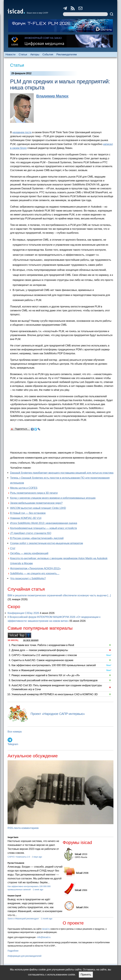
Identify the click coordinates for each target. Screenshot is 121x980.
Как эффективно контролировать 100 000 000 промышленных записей (54, 665)
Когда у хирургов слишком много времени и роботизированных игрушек (53, 498)
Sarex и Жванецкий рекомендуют (31, 670)
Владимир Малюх (52, 96)
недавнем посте (22, 132)
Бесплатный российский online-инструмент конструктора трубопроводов (55, 680)
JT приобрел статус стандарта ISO (31, 533)
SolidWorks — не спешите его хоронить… (35, 573)
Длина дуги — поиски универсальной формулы (40, 650)
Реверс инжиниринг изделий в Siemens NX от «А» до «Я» (46, 675)
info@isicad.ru (44, 937)
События (48, 54)
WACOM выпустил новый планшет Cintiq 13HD (38, 508)
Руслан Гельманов (16, 863)
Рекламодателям (67, 54)
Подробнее (13, 951)
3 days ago (37, 857)
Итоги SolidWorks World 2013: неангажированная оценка (44, 523)
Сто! (13, 548)
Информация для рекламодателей (24, 956)
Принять (86, 975)
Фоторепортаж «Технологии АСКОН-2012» (35, 568)
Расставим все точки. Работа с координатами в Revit (43, 645)
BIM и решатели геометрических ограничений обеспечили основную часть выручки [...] (59, 595)
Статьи (23, 54)
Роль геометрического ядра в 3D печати (34, 493)
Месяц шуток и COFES (24, 488)
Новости (10, 54)
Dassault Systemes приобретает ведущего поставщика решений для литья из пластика (62, 473)
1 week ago (38, 890)
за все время (31, 640)
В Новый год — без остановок (28, 513)
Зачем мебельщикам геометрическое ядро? (36, 503)
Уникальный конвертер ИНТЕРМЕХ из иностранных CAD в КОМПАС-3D (55, 694)
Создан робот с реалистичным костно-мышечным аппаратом (46, 543)
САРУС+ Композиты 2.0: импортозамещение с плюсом (44, 655)
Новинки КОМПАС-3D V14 (26, 518)
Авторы (35, 54)
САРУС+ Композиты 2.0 (19, 857)
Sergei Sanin (13, 837)
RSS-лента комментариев (23, 828)
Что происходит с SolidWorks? (28, 578)
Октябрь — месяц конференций (29, 553)
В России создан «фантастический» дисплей (37, 538)
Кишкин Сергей (14, 896)
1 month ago (47, 919)
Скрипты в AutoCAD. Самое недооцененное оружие (42, 660)
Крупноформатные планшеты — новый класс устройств (43, 528)
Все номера (15, 732)
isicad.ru (46, 929)
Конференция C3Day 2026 (23, 613)
